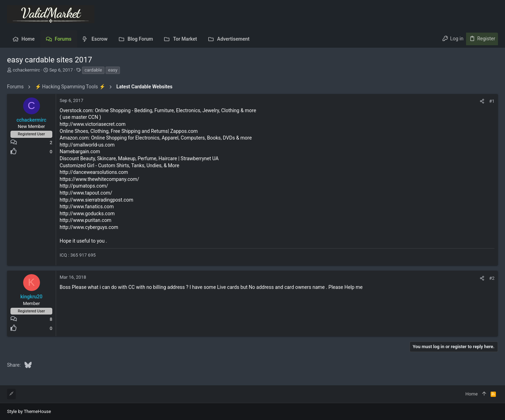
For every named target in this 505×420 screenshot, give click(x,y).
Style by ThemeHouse (29, 411)
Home (472, 394)
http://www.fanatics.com (87, 206)
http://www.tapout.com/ (86, 193)
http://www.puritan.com (86, 220)
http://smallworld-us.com (87, 145)
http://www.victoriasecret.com (93, 124)
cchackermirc (26, 70)
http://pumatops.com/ (84, 186)
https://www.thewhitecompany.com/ (99, 179)
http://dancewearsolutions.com (94, 172)
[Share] (482, 101)
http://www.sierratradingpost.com (96, 200)
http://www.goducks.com (87, 214)
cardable (93, 70)
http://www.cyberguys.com (89, 227)
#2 (492, 278)
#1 (492, 101)
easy (113, 70)
